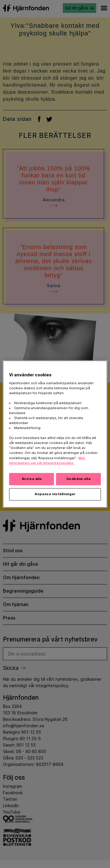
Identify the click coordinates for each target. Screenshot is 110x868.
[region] (55, 434)
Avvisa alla (32, 479)
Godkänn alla (78, 479)
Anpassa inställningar (55, 494)
